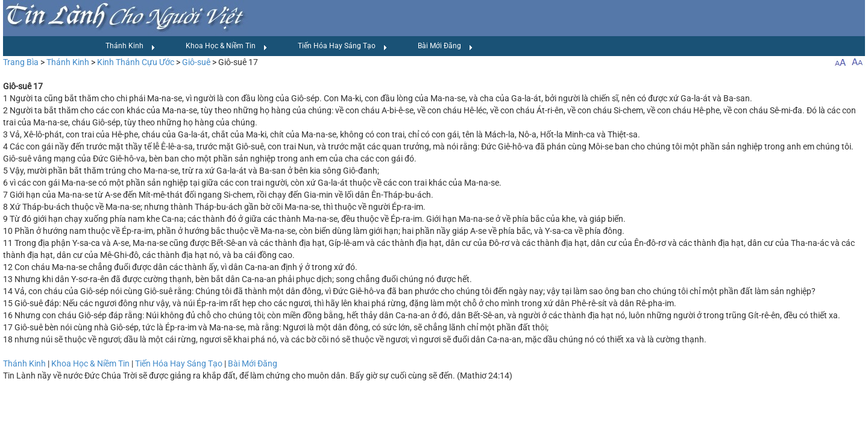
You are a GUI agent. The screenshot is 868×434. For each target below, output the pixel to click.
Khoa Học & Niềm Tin (227, 46)
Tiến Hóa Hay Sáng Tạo (343, 46)
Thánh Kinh (131, 46)
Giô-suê (196, 62)
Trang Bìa (21, 62)
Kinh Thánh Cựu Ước (136, 62)
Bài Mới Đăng (445, 46)
